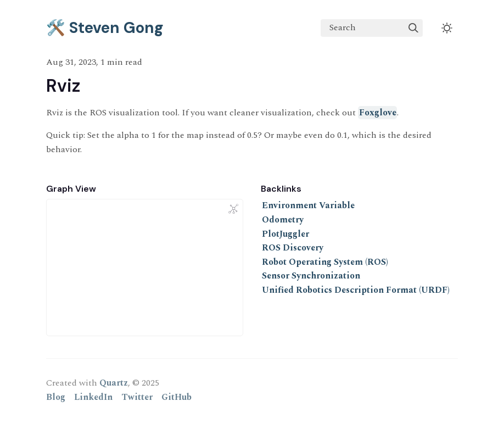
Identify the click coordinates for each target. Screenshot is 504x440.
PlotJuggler (285, 234)
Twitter (137, 397)
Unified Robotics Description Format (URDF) (356, 290)
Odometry (283, 220)
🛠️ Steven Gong (105, 28)
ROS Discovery (293, 248)
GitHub (177, 397)
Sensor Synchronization (311, 276)
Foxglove (378, 113)
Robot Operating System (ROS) (325, 262)
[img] (413, 28)
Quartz (114, 383)
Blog (56, 397)
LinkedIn (93, 397)
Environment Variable (308, 205)
